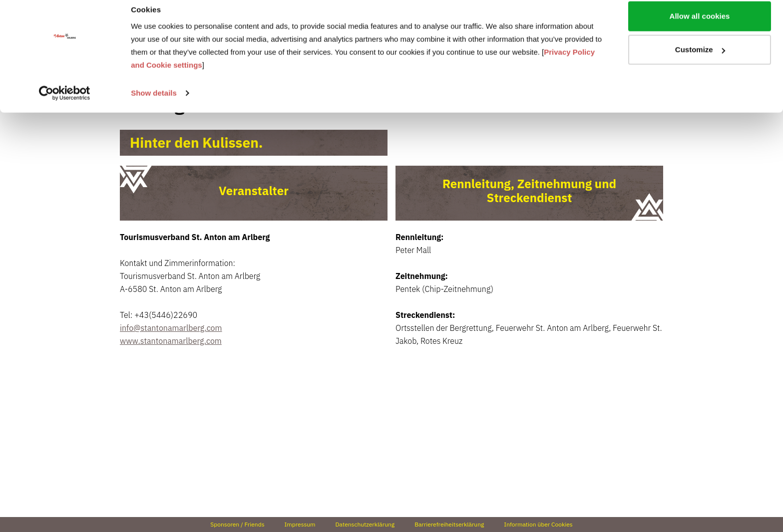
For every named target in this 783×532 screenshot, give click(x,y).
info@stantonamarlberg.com (171, 328)
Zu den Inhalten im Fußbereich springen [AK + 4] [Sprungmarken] (0, 0)
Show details (154, 104)
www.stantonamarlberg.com (171, 341)
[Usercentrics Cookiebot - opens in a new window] (65, 104)
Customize (700, 61)
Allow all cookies (700, 27)
